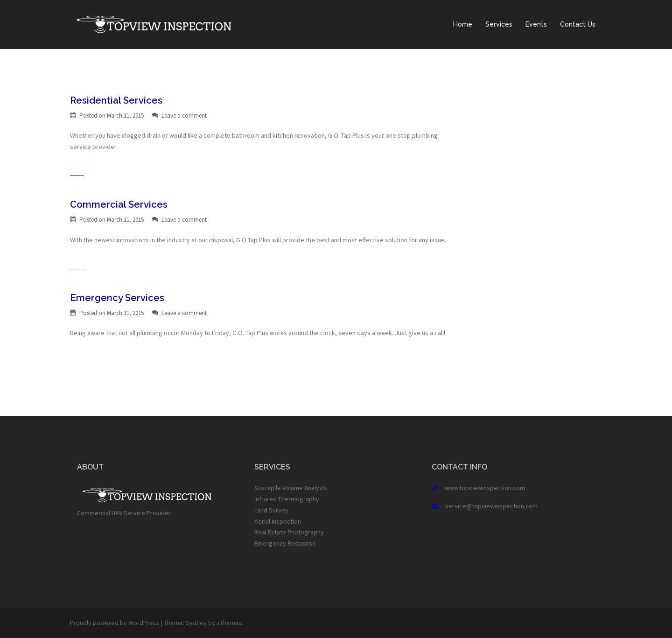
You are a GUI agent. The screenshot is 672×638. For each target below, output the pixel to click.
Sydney (196, 623)
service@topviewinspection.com (491, 506)
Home (463, 24)
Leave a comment (184, 116)
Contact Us (578, 24)
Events (536, 24)
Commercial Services (119, 204)
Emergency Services (117, 298)
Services (499, 24)
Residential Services (116, 100)
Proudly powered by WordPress (115, 623)
